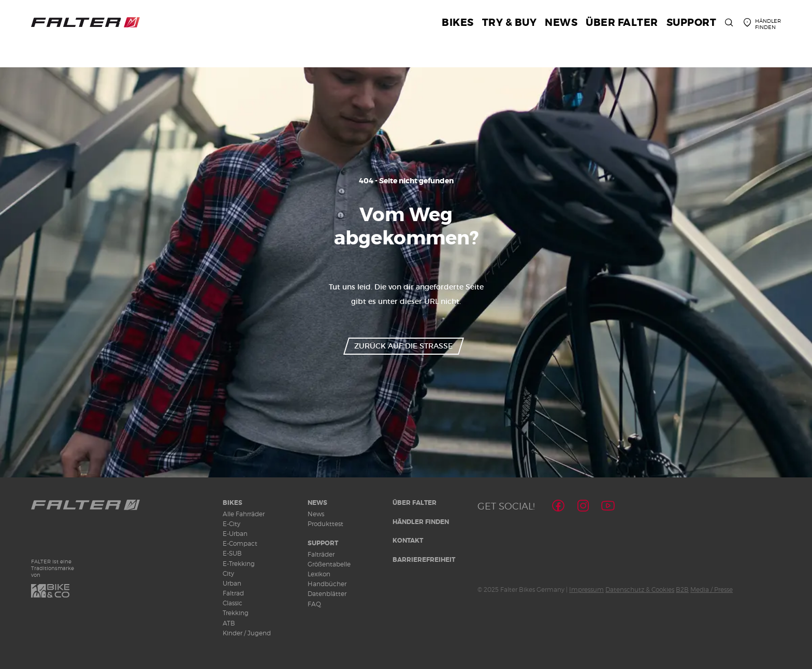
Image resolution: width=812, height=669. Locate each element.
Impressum (586, 590)
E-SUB (232, 553)
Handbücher (327, 584)
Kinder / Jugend (247, 633)
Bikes (233, 503)
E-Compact (240, 543)
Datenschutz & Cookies (640, 590)
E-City (231, 524)
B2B (682, 590)
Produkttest (325, 524)
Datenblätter (327, 594)
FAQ (314, 604)
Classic (233, 603)
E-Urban (235, 534)
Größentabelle (329, 564)
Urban (232, 583)
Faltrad (233, 593)
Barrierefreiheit (424, 560)
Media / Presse (712, 590)
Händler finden (421, 522)
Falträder (321, 554)
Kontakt (408, 541)
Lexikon (319, 574)
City (228, 573)
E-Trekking (239, 564)
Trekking (236, 613)
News (317, 503)
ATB (229, 623)
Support (323, 543)
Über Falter (415, 503)
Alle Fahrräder (244, 514)
